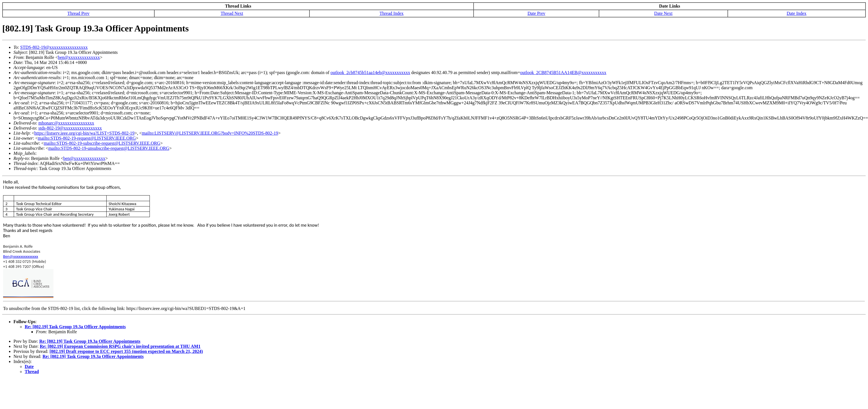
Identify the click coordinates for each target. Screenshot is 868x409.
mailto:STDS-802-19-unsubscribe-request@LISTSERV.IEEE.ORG (109, 148)
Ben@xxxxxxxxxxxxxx (21, 256)
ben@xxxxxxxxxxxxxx (79, 57)
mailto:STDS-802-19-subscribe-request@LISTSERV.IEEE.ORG (102, 143)
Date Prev (536, 13)
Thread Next (232, 13)
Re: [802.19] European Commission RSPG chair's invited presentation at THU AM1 (120, 346)
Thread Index (392, 13)
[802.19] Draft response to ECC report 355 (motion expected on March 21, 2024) (126, 351)
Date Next (663, 13)
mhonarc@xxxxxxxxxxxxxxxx (66, 123)
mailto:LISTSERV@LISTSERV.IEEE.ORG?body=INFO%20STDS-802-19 (210, 133)
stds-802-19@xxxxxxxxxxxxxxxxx (70, 128)
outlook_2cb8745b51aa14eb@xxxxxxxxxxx (370, 73)
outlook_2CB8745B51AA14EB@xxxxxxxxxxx (563, 73)
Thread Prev (78, 13)
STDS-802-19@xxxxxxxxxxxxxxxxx (54, 47)
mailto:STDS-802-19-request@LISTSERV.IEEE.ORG (87, 138)
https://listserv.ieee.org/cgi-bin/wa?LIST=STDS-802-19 (84, 133)
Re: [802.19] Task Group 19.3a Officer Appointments (75, 327)
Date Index (797, 13)
